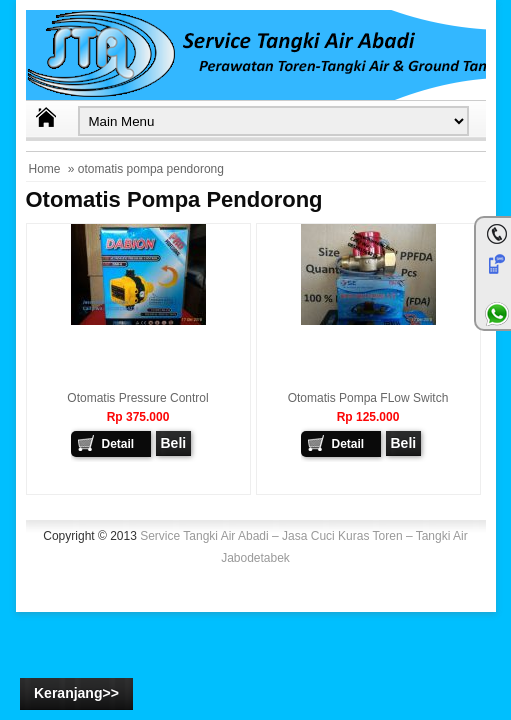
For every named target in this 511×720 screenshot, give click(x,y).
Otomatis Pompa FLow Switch (368, 398)
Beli (174, 443)
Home (45, 169)
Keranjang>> (76, 693)
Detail (118, 444)
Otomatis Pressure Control (137, 398)
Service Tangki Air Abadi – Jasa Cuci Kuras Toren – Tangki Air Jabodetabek (304, 547)
